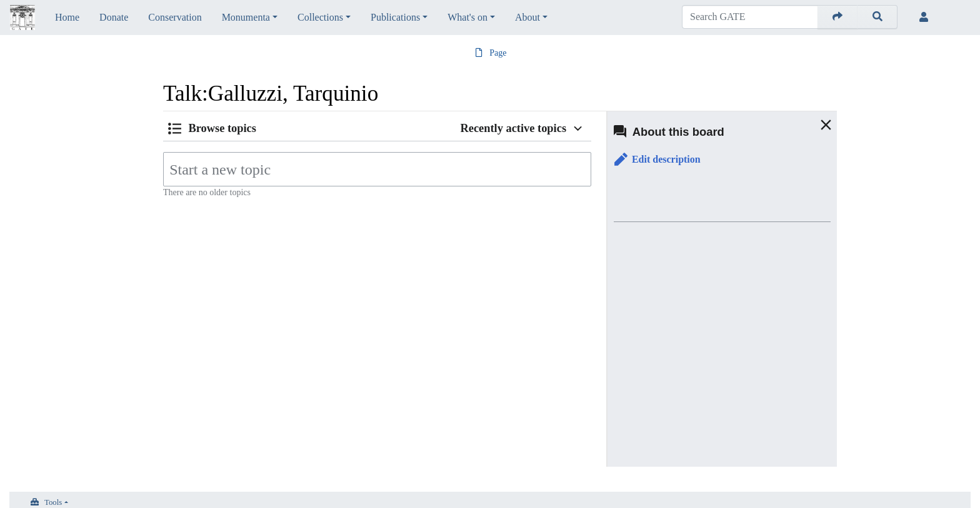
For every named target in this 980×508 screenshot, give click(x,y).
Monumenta (246, 17)
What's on (467, 17)
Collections (320, 17)
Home (67, 17)
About (527, 17)
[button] (657, 160)
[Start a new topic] (377, 169)
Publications (395, 17)
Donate (114, 17)
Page (498, 53)
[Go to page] (837, 17)
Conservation (175, 17)
